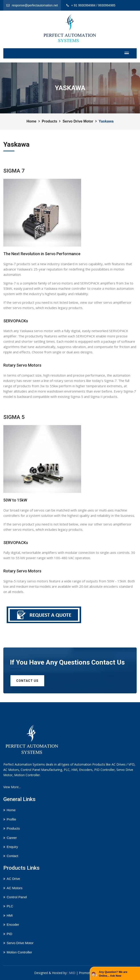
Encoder (13, 925)
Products (49, 121)
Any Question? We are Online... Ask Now (113, 974)
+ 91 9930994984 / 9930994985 (93, 5)
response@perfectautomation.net (35, 5)
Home (31, 121)
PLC (10, 906)
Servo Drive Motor (78, 121)
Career (12, 838)
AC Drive (13, 879)
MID (72, 973)
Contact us (27, 681)
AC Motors (15, 888)
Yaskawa (106, 121)
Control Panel (17, 897)
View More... (12, 787)
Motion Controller (19, 952)
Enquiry (12, 847)
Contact (12, 856)
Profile (11, 819)
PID (9, 934)
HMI (10, 915)
